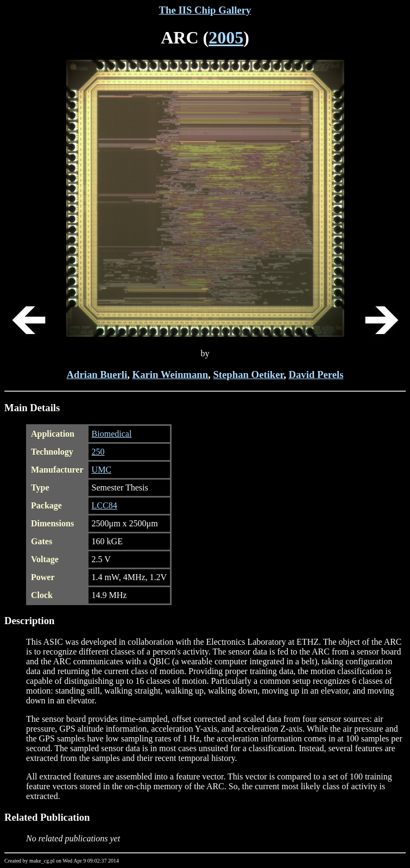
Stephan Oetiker (248, 375)
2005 (226, 37)
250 (98, 452)
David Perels (316, 375)
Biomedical (112, 434)
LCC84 (105, 505)
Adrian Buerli (97, 375)
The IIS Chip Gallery (205, 10)
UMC (102, 470)
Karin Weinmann (170, 375)
